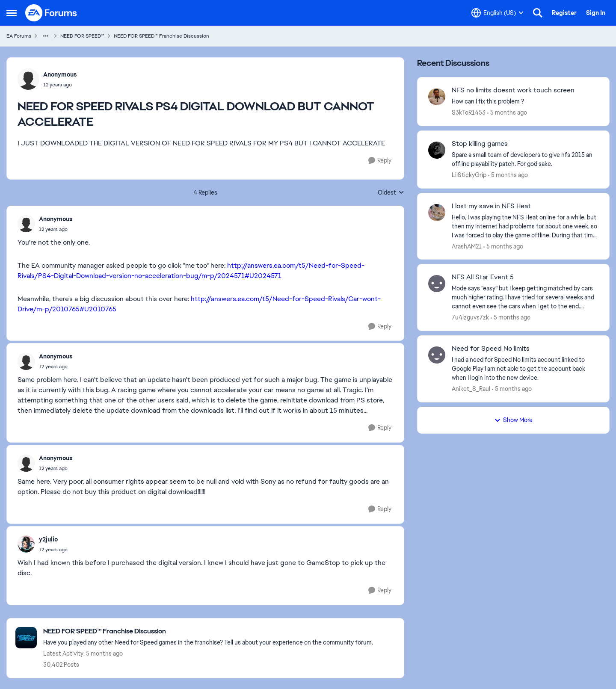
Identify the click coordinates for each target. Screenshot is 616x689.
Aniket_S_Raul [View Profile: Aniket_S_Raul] (471, 389)
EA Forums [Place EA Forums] (19, 36)
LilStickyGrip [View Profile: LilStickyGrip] (469, 175)
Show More (513, 420)
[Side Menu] (12, 13)
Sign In (596, 13)
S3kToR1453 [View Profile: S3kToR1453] (469, 112)
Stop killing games (480, 144)
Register (564, 13)
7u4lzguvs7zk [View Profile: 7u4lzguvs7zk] (470, 317)
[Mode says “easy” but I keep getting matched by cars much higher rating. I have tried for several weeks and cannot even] (525, 297)
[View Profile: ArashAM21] (437, 213)
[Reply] (380, 161)
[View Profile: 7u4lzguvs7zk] (437, 284)
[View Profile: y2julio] (26, 544)
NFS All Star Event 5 (483, 277)
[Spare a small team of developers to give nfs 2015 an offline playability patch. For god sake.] (525, 160)
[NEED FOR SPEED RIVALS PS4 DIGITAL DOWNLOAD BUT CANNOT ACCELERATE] (56, 229)
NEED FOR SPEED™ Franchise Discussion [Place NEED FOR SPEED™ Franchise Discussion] (161, 36)
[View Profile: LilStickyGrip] (437, 150)
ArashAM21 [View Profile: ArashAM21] (467, 246)
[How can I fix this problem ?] (525, 102)
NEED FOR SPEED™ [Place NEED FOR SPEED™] (82, 36)
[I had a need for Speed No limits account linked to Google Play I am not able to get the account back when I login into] (525, 369)
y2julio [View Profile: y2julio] (48, 539)
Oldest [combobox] (391, 193)
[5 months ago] (507, 113)
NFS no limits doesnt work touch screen (513, 90)
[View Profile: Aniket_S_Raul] (437, 355)
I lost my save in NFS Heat (491, 206)
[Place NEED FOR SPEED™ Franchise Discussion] (208, 631)
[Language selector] (498, 13)
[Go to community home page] (51, 13)
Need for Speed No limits (491, 349)
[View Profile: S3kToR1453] (437, 97)
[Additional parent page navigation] (46, 36)
